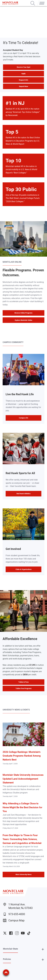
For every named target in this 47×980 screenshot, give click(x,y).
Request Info (23, 80)
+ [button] (43, 949)
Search (33, 1)
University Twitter (5, 933)
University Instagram (17, 933)
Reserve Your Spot (23, 67)
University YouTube (23, 933)
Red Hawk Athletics (24, 494)
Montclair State (10, 949)
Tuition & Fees (24, 682)
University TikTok (29, 933)
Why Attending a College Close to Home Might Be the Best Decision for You (22, 807)
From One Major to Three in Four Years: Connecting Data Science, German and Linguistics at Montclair (22, 839)
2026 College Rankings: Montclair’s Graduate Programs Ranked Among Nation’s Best (22, 756)
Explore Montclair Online (23, 320)
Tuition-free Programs (24, 688)
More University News (24, 874)
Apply (23, 74)
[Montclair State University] (10, 3)
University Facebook (11, 933)
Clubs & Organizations (24, 569)
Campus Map (14, 920)
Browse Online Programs (23, 313)
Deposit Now (24, 86)
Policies (7, 959)
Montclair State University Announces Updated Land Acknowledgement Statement (23, 779)
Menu (41, 1)
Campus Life (23, 418)
